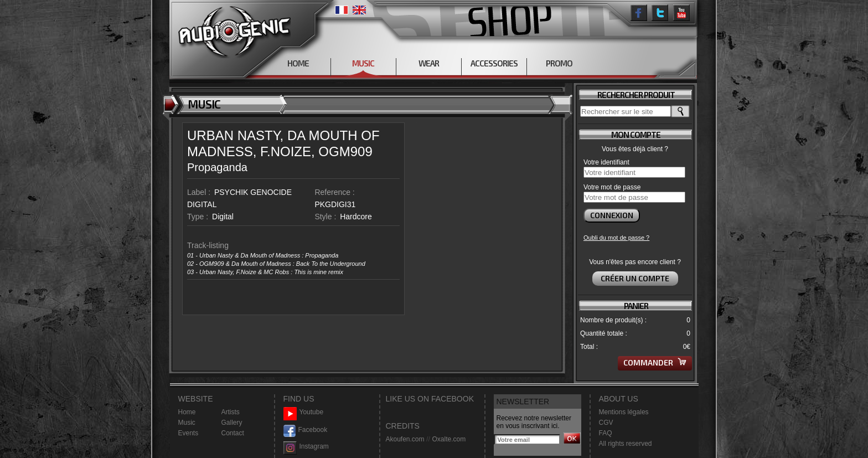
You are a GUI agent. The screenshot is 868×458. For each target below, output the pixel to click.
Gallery (232, 423)
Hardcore (356, 217)
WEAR (429, 63)
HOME (298, 63)
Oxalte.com (449, 439)
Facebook (306, 430)
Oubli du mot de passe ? (616, 238)
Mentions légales (624, 412)
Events (188, 433)
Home (187, 412)
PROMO (559, 63)
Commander (655, 362)
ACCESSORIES (494, 63)
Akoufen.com (405, 439)
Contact (233, 433)
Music (187, 423)
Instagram (306, 447)
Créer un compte (635, 278)
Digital (223, 217)
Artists (231, 412)
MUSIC (363, 63)
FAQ (606, 433)
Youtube (304, 412)
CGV (606, 423)
